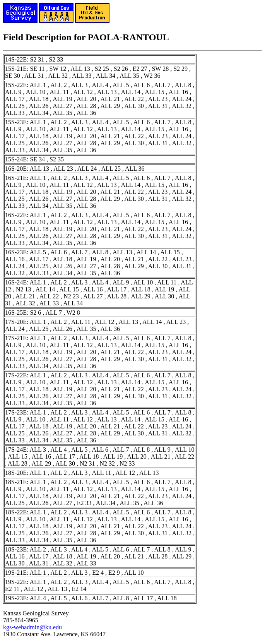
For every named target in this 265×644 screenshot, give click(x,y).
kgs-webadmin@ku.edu (32, 627)
